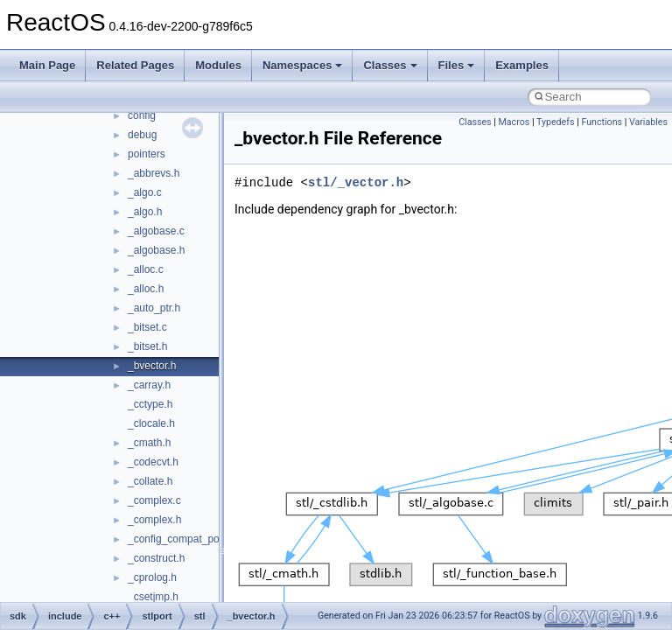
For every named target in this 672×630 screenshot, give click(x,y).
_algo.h (145, 212)
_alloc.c (146, 269)
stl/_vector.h (356, 182)
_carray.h (149, 385)
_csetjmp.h (153, 597)
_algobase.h (156, 250)
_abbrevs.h (154, 173)
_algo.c (145, 192)
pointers (147, 154)
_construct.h (156, 558)
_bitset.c (147, 327)
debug (142, 135)
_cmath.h (149, 443)
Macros (514, 122)
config (142, 115)
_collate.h (150, 481)
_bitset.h (147, 346)
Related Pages (135, 65)
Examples (522, 65)
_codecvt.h (153, 462)
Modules (218, 65)
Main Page (47, 65)
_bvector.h (152, 366)
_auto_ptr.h (154, 308)
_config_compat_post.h (182, 539)
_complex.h (154, 520)
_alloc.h (146, 289)
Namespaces (303, 65)
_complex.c (154, 500)
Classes (390, 65)
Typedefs (556, 122)
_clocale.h (151, 423)
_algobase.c (156, 231)
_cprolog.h (152, 577)
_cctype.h (150, 404)
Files (457, 65)
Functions (602, 122)
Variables (648, 122)
